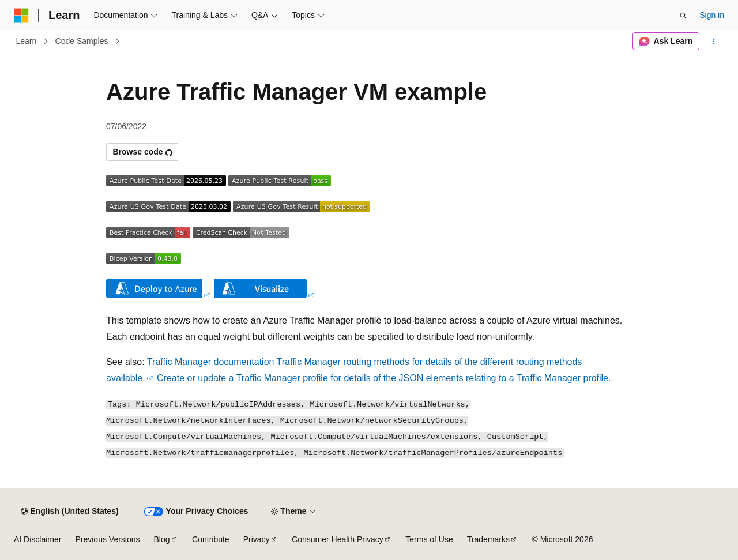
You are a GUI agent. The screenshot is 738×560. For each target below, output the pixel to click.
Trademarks (488, 539)
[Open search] (683, 16)
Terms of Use (429, 539)
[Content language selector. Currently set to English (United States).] (69, 512)
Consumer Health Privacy (338, 539)
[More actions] (714, 42)
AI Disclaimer (37, 539)
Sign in (712, 15)
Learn (27, 41)
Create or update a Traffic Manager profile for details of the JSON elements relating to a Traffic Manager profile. (384, 378)
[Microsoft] (21, 16)
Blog (162, 539)
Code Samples (82, 41)
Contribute (211, 539)
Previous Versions (107, 539)
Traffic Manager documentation (211, 362)
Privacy (257, 539)
